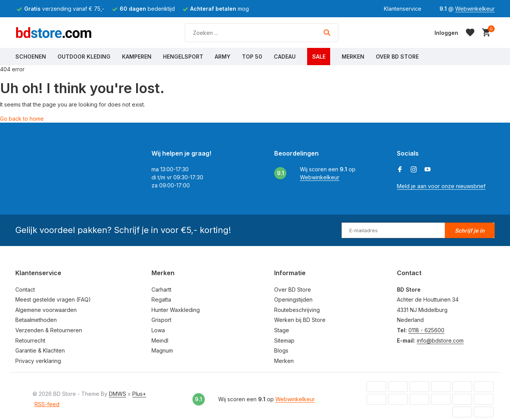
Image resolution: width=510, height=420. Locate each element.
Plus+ (139, 394)
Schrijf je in (470, 231)
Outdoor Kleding (84, 57)
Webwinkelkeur (475, 9)
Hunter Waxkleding (176, 310)
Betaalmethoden (36, 320)
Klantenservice (403, 9)
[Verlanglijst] (470, 33)
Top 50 (252, 57)
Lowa (158, 330)
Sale (319, 57)
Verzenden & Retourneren (49, 330)
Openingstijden (293, 299)
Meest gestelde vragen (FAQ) (53, 299)
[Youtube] (428, 170)
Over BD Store (397, 57)
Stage (282, 330)
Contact (25, 290)
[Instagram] (414, 170)
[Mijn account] (446, 33)
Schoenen (31, 57)
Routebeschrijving (297, 310)
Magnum (162, 350)
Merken (353, 57)
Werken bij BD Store (300, 320)
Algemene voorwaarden (46, 310)
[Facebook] (400, 170)
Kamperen (137, 57)
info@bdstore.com (440, 340)
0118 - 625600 (426, 330)
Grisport (161, 320)
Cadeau (285, 57)
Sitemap (284, 340)
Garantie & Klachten (40, 350)
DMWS (118, 394)
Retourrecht (30, 340)
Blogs (281, 350)
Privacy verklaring (38, 361)
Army (223, 57)
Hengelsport (183, 57)
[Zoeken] (262, 33)
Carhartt (161, 290)
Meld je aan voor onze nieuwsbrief (441, 186)
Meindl (160, 340)
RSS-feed (47, 404)
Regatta (161, 299)
